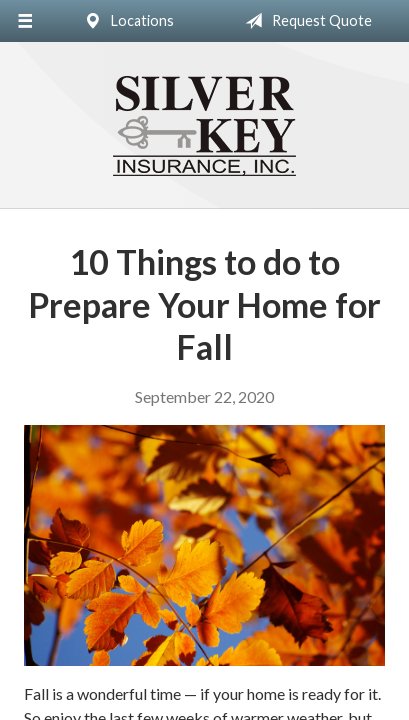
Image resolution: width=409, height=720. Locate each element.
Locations (125, 21)
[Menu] (24, 21)
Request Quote (304, 21)
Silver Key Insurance (204, 126)
